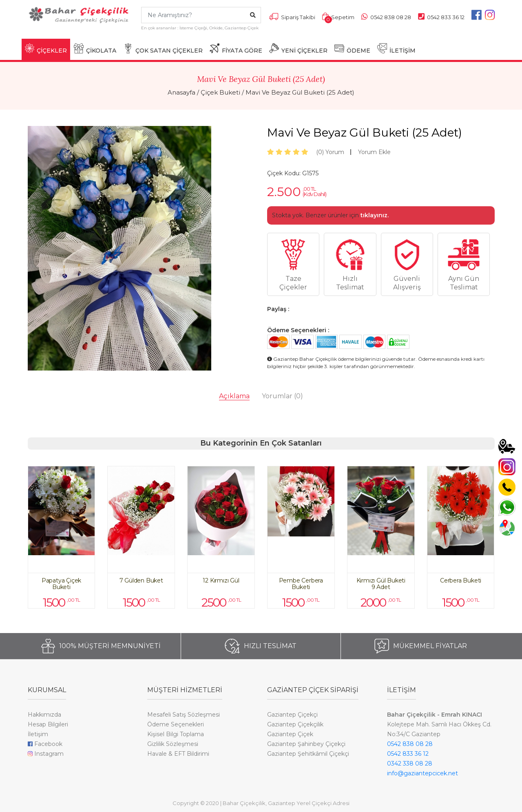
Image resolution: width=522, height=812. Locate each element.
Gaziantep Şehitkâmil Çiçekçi (308, 754)
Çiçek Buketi (220, 92)
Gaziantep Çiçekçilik (295, 724)
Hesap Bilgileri (48, 724)
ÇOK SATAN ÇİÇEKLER (163, 49)
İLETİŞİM (396, 49)
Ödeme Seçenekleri (176, 724)
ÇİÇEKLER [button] (46, 49)
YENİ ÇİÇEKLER (298, 49)
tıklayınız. (375, 215)
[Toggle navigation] (32, 35)
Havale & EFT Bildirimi (178, 754)
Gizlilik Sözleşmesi (173, 744)
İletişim (38, 734)
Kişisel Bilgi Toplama (176, 734)
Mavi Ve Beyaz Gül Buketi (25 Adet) (300, 92)
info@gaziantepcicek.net (422, 773)
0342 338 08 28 (410, 763)
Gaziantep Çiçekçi (292, 715)
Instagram (46, 754)
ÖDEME (352, 49)
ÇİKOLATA (95, 49)
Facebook (45, 744)
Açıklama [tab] (234, 396)
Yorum (330, 152)
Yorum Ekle (374, 152)
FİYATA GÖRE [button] (236, 49)
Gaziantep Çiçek (290, 734)
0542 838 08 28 (410, 744)
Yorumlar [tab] (282, 396)
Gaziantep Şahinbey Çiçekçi (306, 744)
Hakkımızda (44, 715)
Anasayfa (181, 92)
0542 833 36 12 (408, 754)
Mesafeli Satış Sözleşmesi (184, 715)
